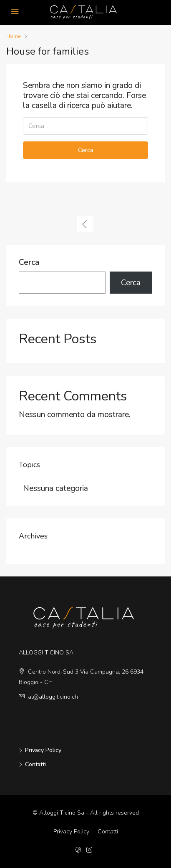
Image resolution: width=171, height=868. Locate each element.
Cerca (86, 150)
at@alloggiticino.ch (53, 697)
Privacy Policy (43, 750)
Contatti (35, 764)
